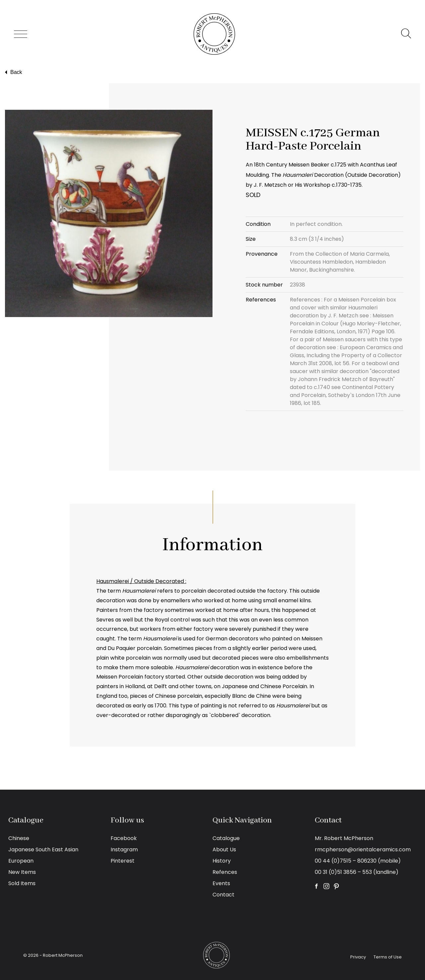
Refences (225, 872)
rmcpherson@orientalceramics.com (363, 849)
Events (221, 883)
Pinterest (123, 861)
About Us (224, 849)
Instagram (124, 849)
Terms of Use (388, 957)
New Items (22, 872)
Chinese (19, 838)
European (21, 861)
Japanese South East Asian (43, 849)
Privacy (358, 957)
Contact (223, 895)
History (222, 861)
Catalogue (226, 838)
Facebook (124, 838)
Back (13, 72)
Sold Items (22, 883)
